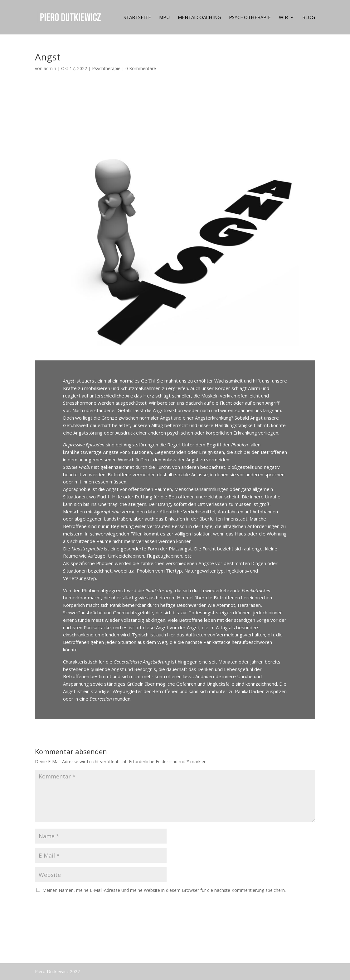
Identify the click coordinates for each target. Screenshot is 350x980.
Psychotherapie (250, 18)
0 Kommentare (141, 68)
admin (50, 68)
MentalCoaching (199, 18)
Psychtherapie (106, 68)
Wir (283, 18)
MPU (164, 18)
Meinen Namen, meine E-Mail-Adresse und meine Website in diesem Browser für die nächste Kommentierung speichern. (164, 890)
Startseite (137, 18)
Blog (309, 18)
